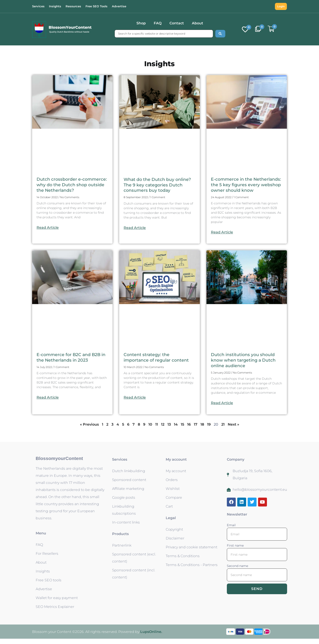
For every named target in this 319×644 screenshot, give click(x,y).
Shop (141, 23)
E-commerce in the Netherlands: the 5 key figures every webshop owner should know (244, 234)
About (197, 23)
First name (235, 551)
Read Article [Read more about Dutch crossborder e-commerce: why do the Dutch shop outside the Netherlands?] (48, 274)
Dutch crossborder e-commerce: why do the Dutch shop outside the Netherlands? (72, 232)
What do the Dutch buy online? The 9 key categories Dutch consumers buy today (159, 232)
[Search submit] (220, 34)
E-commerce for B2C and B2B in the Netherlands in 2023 (70, 410)
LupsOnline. (151, 637)
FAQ (158, 23)
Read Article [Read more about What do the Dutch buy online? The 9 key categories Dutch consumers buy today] (135, 274)
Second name (237, 571)
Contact (177, 23)
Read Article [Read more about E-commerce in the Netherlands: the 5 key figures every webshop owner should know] (222, 284)
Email (231, 530)
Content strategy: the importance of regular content (158, 410)
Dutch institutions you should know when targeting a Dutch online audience (245, 412)
